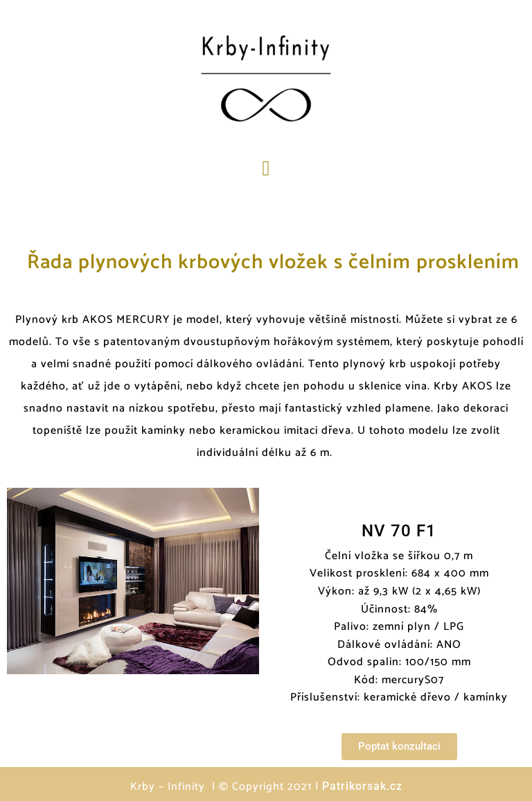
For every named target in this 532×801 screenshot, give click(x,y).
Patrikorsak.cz (362, 786)
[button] (266, 168)
